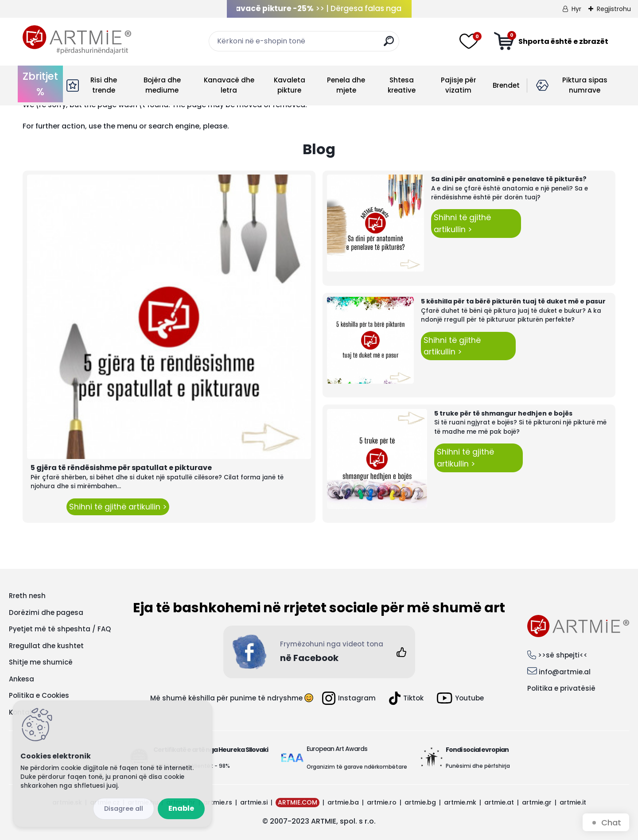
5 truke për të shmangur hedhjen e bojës (503, 413)
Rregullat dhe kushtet (46, 646)
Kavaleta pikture (290, 85)
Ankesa (21, 679)
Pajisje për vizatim (459, 85)
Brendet (506, 85)
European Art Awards (337, 749)
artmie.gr (537, 802)
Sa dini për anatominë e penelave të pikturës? (509, 179)
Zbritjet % (40, 84)
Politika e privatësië (561, 688)
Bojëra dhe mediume (162, 85)
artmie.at (499, 802)
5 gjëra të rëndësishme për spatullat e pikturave (121, 468)
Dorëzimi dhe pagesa (46, 612)
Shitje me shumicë (41, 662)
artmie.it (573, 802)
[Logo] (77, 40)
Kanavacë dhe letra (229, 85)
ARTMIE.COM (298, 802)
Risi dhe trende (104, 85)
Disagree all (124, 809)
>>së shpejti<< (563, 655)
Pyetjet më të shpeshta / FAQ (60, 629)
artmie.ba (343, 802)
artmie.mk (460, 802)
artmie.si (254, 802)
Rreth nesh (27, 596)
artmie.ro (382, 802)
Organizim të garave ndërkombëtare (357, 767)
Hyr (576, 9)
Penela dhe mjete (346, 85)
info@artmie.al (565, 672)
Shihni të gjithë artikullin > (118, 507)
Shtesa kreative (402, 85)
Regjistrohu (614, 9)
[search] (389, 45)
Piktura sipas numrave (585, 85)
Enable (181, 808)
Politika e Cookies (39, 695)
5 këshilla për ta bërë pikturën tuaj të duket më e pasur (513, 301)
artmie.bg (420, 802)
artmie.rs (218, 802)
